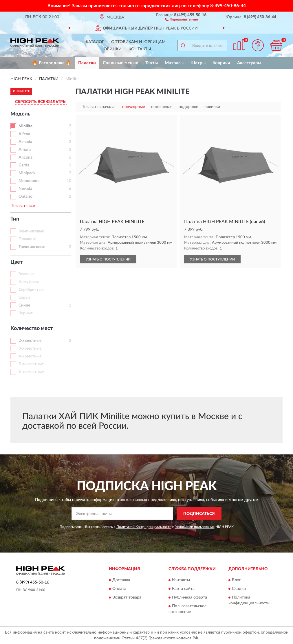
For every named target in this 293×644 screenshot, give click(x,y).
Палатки (87, 63)
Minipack (27, 173)
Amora (25, 150)
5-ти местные (31, 364)
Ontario (25, 197)
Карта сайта (183, 589)
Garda (24, 165)
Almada (25, 142)
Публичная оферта (189, 598)
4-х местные (30, 356)
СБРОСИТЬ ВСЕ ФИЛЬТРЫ (41, 102)
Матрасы (174, 63)
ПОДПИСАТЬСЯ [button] (199, 514)
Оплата (119, 589)
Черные (26, 313)
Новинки (111, 49)
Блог (236, 580)
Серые (24, 298)
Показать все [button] (23, 206)
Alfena (24, 134)
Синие (24, 305)
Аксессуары (249, 63)
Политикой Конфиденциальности (144, 527)
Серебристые (31, 290)
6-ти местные (31, 372)
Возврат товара (127, 598)
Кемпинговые (31, 231)
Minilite (25, 126)
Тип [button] (15, 219)
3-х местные (30, 348)
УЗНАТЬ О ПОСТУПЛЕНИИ (108, 259)
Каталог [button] (95, 42)
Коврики (221, 63)
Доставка (121, 580)
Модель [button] (20, 114)
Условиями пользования (195, 527)
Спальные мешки (121, 63)
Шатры (198, 63)
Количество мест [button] (32, 329)
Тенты (152, 63)
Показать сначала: (98, 107)
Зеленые (26, 274)
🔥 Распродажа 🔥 (52, 63)
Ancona (25, 157)
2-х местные (30, 341)
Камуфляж (29, 282)
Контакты (140, 49)
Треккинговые (32, 247)
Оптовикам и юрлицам (138, 42)
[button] (181, 19)
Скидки (239, 589)
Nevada (25, 189)
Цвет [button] (17, 262)
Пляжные (27, 239)
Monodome (29, 181)
